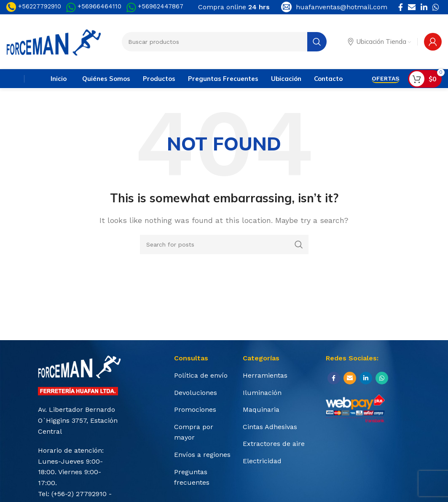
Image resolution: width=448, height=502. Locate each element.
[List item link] (204, 376)
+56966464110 (99, 6)
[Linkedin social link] (424, 7)
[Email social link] (412, 7)
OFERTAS (386, 78)
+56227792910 (34, 6)
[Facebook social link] (401, 7)
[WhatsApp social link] (436, 7)
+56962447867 (161, 6)
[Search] (224, 244)
